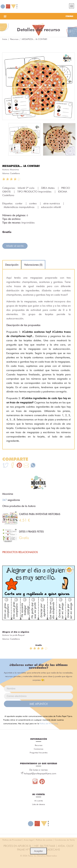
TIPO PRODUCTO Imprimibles (35, 192)
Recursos (14, 39)
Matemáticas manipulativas (19, 207)
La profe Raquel (17, 635)
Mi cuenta (39, 801)
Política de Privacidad (49, 723)
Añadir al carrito (15, 246)
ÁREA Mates (48, 188)
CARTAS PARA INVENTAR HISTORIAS (40, 514)
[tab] (12, 265)
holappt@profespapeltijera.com (40, 774)
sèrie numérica (52, 203)
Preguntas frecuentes (39, 753)
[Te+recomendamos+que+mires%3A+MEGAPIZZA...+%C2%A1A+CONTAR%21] (13, 466)
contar (19, 203)
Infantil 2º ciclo (26, 188)
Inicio (5, 39)
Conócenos (38, 749)
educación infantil (51, 207)
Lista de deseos (38, 804)
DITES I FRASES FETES (31, 532)
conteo (33, 203)
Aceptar (38, 851)
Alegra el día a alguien (16, 632)
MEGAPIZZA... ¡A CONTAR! (21, 166)
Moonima (14, 169)
